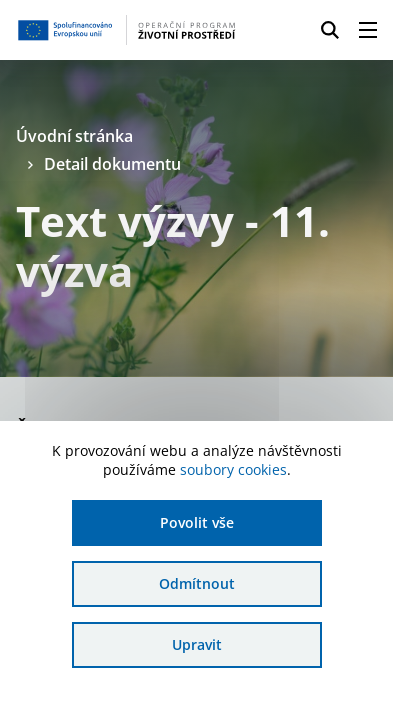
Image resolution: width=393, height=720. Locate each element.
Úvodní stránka (74, 136)
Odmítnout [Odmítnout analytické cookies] (197, 583)
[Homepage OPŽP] (126, 30)
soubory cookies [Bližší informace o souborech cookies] (233, 469)
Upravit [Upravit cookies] (197, 644)
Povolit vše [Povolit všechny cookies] (197, 522)
